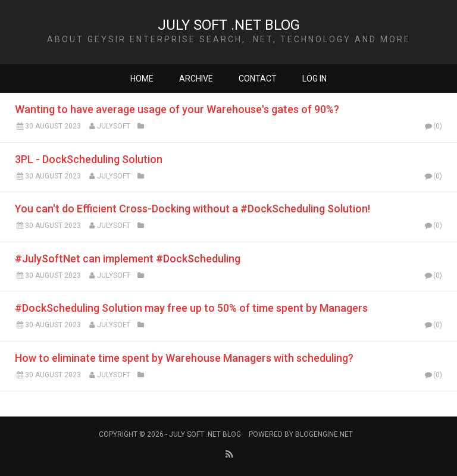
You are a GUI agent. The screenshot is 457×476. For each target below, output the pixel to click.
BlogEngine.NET (324, 434)
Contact (258, 79)
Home (142, 79)
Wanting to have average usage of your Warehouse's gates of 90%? (177, 109)
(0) (433, 126)
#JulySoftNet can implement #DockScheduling (128, 259)
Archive (196, 79)
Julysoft (114, 126)
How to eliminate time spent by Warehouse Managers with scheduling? (184, 358)
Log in (314, 79)
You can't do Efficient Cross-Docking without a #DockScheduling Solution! (192, 209)
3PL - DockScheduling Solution (89, 159)
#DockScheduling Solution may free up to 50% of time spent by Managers (191, 308)
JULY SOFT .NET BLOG (229, 25)
